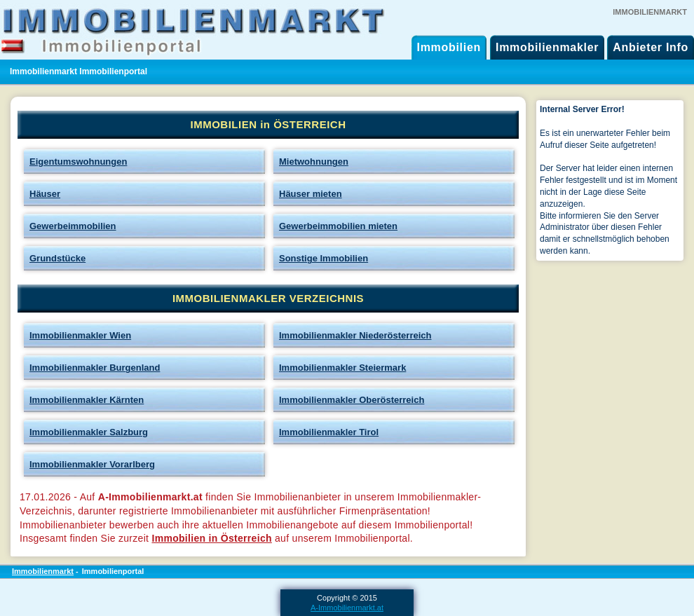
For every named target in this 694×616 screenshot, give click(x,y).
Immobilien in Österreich (211, 538)
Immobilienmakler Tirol (329, 432)
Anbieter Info (651, 47)
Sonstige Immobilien (324, 258)
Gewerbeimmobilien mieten (338, 226)
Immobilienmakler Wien (80, 335)
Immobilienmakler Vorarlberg (92, 464)
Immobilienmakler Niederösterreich (355, 335)
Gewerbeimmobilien (73, 226)
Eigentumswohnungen (78, 162)
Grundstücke (57, 258)
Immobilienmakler (547, 47)
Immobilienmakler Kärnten (87, 400)
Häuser (45, 194)
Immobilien (449, 47)
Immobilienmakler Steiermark (342, 368)
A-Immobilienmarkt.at (347, 608)
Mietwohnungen (314, 162)
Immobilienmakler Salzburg (89, 432)
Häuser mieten (311, 194)
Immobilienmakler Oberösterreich (352, 400)
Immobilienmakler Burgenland (95, 368)
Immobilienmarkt (43, 571)
